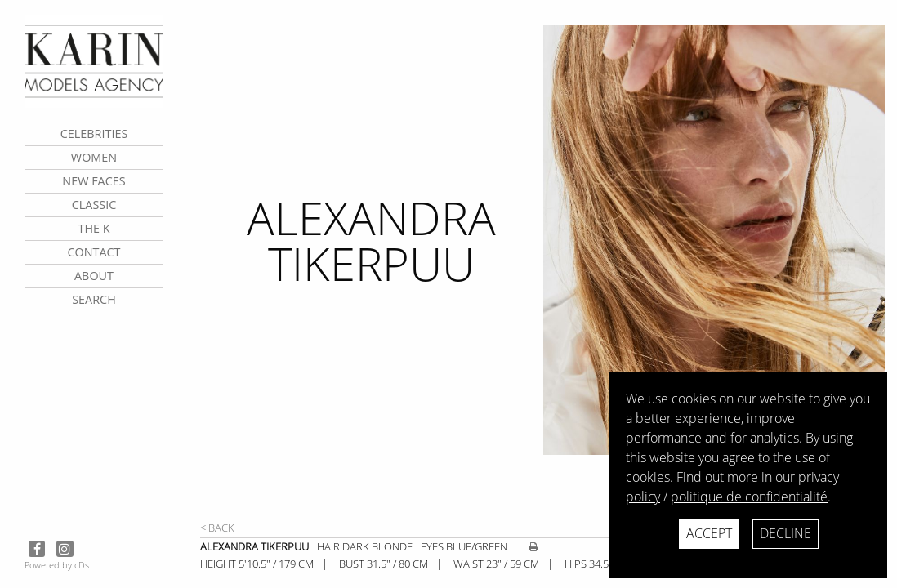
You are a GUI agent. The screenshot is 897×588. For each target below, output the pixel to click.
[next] (714, 272)
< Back (217, 528)
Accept (709, 533)
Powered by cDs (57, 565)
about (94, 276)
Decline (785, 533)
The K (94, 228)
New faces (94, 181)
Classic (94, 205)
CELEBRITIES (94, 134)
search (94, 299)
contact (94, 252)
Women (94, 157)
